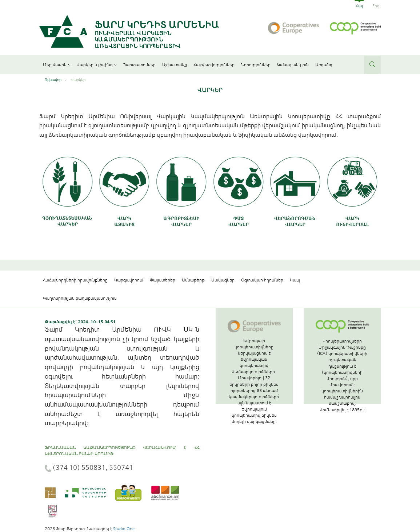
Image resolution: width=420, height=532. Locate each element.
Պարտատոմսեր (139, 65)
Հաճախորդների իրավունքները (75, 280)
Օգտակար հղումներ (262, 280)
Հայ (359, 6)
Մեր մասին (57, 65)
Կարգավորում (129, 280)
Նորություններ (256, 65)
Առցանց (324, 65)
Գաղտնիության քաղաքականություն (80, 298)
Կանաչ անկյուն (293, 65)
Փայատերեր (163, 280)
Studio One (124, 529)
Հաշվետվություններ (214, 65)
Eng (376, 6)
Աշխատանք (175, 65)
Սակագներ (223, 280)
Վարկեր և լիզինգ (97, 65)
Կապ (295, 280)
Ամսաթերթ (193, 280)
